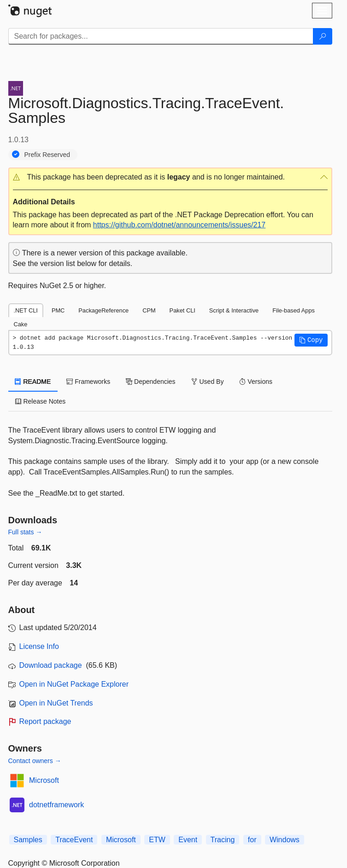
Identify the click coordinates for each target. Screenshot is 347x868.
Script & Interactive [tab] (234, 310)
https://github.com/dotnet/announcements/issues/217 (179, 225)
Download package (51, 665)
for (252, 840)
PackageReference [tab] (103, 310)
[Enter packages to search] (161, 36)
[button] (170, 177)
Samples (28, 840)
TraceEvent (74, 840)
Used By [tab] (208, 382)
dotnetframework (56, 805)
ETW (157, 840)
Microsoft (44, 780)
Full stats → (25, 532)
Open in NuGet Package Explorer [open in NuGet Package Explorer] (74, 684)
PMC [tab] (58, 310)
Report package (45, 721)
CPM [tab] (149, 310)
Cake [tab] (21, 324)
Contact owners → (35, 761)
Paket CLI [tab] (182, 310)
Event (188, 840)
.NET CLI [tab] (26, 310)
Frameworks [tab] (88, 382)
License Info (39, 646)
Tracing (223, 840)
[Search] (323, 36)
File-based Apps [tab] (294, 310)
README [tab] (33, 382)
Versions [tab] (256, 382)
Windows (285, 840)
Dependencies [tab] (150, 382)
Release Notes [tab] (41, 401)
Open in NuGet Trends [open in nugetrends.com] (56, 703)
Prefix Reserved (47, 155)
